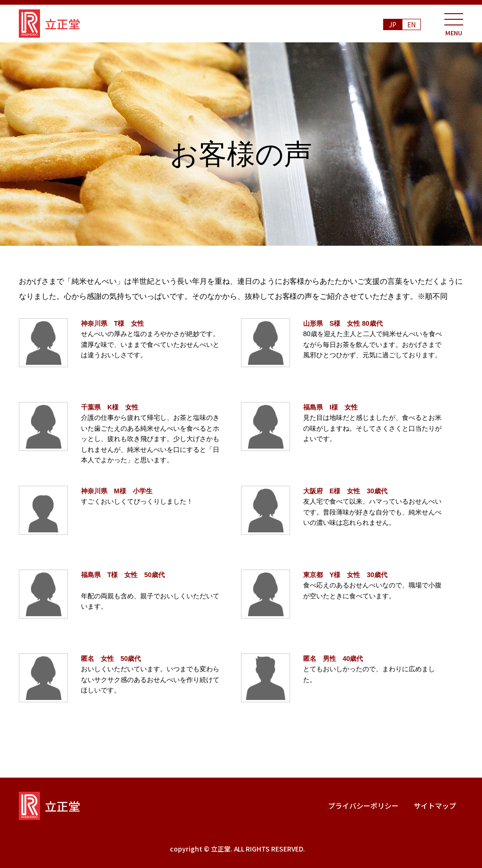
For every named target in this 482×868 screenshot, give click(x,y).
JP (393, 24)
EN (412, 24)
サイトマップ (435, 806)
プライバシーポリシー (363, 806)
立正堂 (49, 24)
